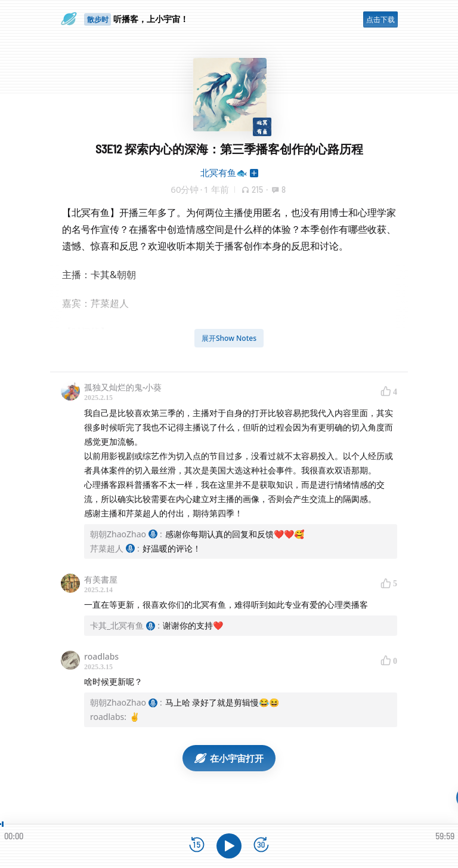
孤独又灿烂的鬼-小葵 (123, 387)
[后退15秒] (197, 846)
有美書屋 (101, 579)
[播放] (229, 846)
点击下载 (380, 19)
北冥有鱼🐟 (224, 173)
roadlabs (101, 656)
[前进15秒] (261, 846)
